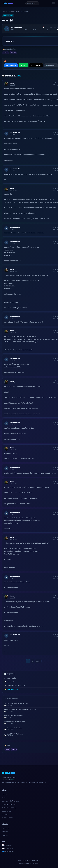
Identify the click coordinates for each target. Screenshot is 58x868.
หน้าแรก (4, 11)
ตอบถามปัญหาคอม (15, 11)
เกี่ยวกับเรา (5, 828)
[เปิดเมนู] (53, 3)
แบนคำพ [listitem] (13, 53)
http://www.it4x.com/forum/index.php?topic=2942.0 (23, 387)
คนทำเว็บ (5, 815)
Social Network (7, 811)
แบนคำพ (14, 749)
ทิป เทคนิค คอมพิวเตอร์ (9, 804)
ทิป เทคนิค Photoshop (9, 808)
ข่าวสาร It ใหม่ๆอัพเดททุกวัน (11, 801)
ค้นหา (4, 798)
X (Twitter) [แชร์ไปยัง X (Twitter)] (36, 65)
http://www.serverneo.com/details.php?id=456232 (22, 498)
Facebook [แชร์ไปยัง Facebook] (11, 65)
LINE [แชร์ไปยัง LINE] (23, 65)
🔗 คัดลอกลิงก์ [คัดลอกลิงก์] (51, 65)
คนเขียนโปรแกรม (7, 818)
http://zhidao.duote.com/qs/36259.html (44, 105)
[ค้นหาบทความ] (32, 3)
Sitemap (5, 832)
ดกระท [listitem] (5, 53)
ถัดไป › (38, 661)
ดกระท (7, 749)
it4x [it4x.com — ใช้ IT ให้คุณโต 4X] (8, 3)
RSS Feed (5, 835)
